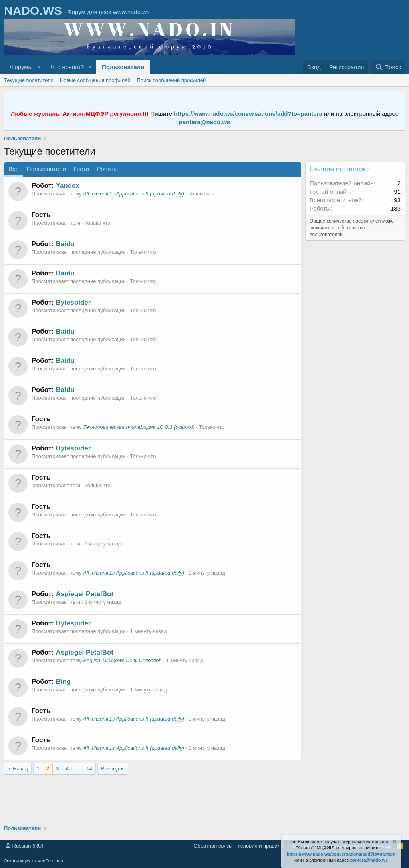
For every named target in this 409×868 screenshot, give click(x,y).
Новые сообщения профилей (95, 80)
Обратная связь (212, 846)
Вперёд (110, 769)
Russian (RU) (25, 846)
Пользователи (123, 67)
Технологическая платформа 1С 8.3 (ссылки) (139, 427)
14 (89, 769)
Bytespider (73, 302)
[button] (39, 67)
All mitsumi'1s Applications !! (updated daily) (134, 194)
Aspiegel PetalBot (84, 594)
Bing (63, 682)
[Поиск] (388, 67)
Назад (20, 769)
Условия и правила (260, 846)
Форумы (21, 67)
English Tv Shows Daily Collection (122, 660)
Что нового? (67, 67)
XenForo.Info (50, 861)
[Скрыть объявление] (394, 843)
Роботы (107, 169)
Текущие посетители (29, 80)
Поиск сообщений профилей (171, 80)
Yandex (68, 186)
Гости (81, 169)
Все (14, 169)
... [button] (78, 769)
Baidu (65, 244)
